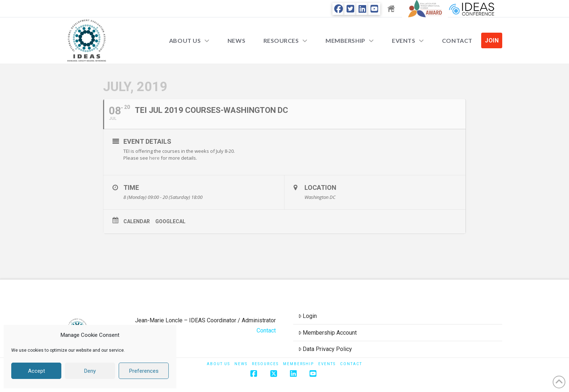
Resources (265, 364)
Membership (298, 364)
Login (308, 316)
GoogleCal (170, 221)
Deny (90, 371)
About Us (218, 364)
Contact (266, 330)
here (154, 158)
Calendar (137, 221)
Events (327, 364)
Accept (36, 371)
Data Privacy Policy (325, 349)
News (241, 364)
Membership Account (328, 333)
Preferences (144, 371)
